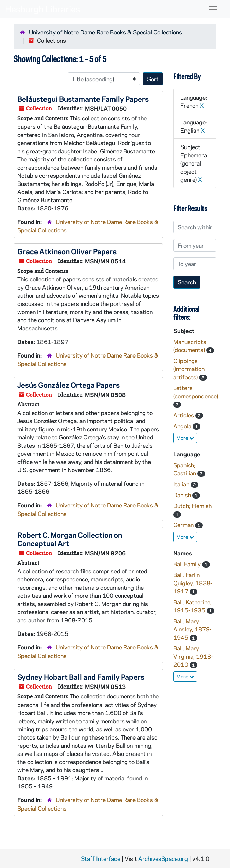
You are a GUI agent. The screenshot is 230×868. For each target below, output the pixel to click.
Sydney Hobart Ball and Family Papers (81, 677)
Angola (183, 426)
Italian (182, 484)
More (185, 438)
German (184, 525)
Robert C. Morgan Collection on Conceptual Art (70, 539)
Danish (183, 495)
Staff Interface (101, 858)
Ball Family (188, 564)
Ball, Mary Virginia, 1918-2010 (193, 656)
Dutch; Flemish (192, 506)
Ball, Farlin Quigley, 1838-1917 (193, 583)
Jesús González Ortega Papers (68, 385)
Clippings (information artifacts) (189, 369)
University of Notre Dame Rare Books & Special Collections (105, 32)
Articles (184, 415)
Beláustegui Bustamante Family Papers (83, 99)
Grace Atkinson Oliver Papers (67, 251)
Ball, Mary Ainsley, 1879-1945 (192, 629)
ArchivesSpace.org (163, 858)
